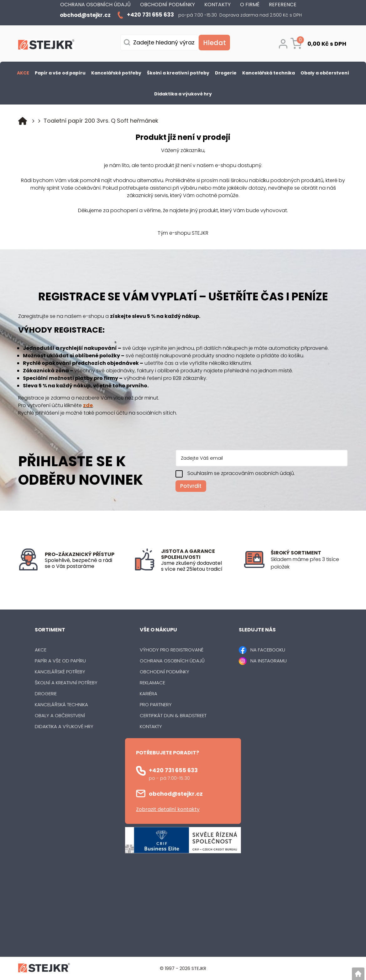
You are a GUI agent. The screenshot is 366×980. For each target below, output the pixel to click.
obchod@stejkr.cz (176, 794)
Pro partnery (156, 704)
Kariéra (149, 694)
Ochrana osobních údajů (172, 661)
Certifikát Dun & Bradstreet (173, 715)
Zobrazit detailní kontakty (168, 809)
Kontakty (151, 726)
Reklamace (152, 683)
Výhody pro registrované (172, 650)
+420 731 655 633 (173, 770)
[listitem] (309, 563)
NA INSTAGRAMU (269, 661)
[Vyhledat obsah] (214, 43)
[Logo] (46, 46)
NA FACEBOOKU (268, 650)
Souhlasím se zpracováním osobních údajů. (241, 473)
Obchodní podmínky (165, 672)
